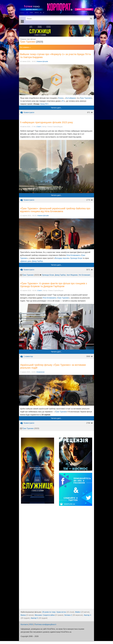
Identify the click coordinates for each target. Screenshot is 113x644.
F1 (63, 101)
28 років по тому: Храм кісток (54, 612)
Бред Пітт (44, 104)
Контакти (24, 624)
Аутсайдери (71, 98)
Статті (39, 127)
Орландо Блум (76, 258)
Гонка (60, 98)
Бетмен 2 (68, 615)
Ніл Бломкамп (84, 275)
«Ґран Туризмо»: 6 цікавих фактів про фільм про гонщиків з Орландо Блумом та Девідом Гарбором (54, 285)
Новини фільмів (42, 61)
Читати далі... (56, 108)
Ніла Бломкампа (73, 255)
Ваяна (23, 615)
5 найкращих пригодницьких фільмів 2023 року (46, 122)
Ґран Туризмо (28, 42)
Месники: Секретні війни (45, 615)
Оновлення (40, 372)
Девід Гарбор (37, 261)
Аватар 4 (87, 615)
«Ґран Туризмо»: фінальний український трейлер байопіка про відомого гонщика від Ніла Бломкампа (55, 210)
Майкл (78, 612)
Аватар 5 (34, 618)
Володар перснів (62, 258)
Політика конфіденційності (45, 624)
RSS (31, 624)
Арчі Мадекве (72, 275)
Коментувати (27, 112)
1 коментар (26, 356)
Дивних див (26, 261)
